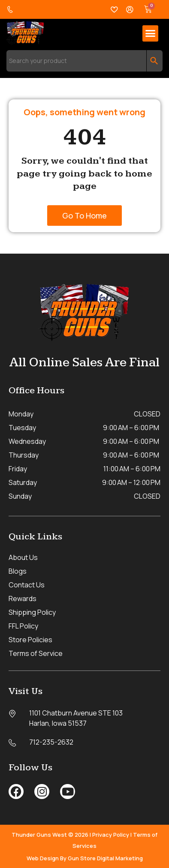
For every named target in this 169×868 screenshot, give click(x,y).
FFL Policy (23, 626)
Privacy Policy (111, 835)
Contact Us (27, 585)
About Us (23, 557)
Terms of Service (36, 653)
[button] (151, 33)
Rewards (23, 599)
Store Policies (30, 640)
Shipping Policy (32, 612)
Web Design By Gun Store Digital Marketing (85, 858)
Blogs (18, 571)
